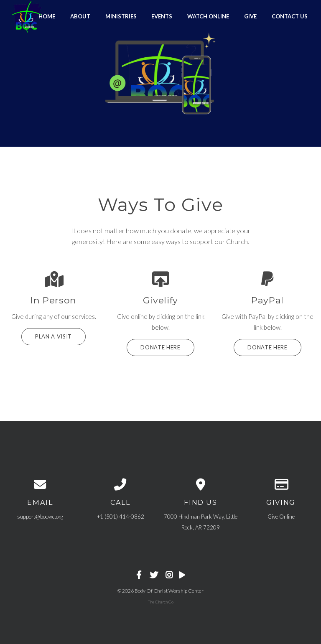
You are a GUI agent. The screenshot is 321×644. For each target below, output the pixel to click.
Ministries (121, 16)
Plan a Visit (53, 336)
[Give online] (281, 484)
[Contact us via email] (40, 484)
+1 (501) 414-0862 (121, 517)
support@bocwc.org (40, 517)
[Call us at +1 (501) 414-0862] (120, 484)
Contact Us (290, 16)
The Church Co (161, 602)
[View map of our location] (201, 484)
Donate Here (160, 347)
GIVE (250, 16)
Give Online (281, 517)
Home (47, 16)
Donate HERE (267, 347)
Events (162, 16)
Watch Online (208, 16)
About (80, 16)
